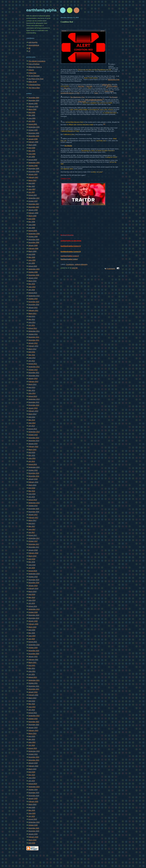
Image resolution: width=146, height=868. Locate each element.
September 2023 (34, 751)
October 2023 (33, 754)
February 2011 (33, 310)
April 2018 (32, 559)
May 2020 (32, 633)
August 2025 (33, 819)
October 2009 (33, 272)
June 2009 (32, 260)
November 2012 (34, 373)
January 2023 (33, 728)
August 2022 (33, 713)
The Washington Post (77, 97)
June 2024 (32, 778)
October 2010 (33, 299)
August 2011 (33, 328)
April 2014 (32, 417)
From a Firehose (34, 64)
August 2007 (33, 195)
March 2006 (32, 145)
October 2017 (33, 541)
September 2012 (34, 367)
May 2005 (32, 115)
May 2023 (32, 739)
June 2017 (32, 529)
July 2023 (32, 745)
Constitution (70, 264)
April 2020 (32, 630)
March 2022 (32, 698)
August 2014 (33, 429)
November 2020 (34, 651)
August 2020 (33, 642)
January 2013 (33, 378)
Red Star (89, 86)
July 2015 (32, 461)
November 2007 (34, 204)
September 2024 (34, 787)
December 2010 (34, 305)
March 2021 (32, 662)
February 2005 (33, 106)
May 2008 (32, 222)
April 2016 (32, 488)
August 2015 (33, 464)
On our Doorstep (34, 76)
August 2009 (33, 266)
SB (29, 48)
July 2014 (32, 426)
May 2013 (32, 390)
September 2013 (34, 399)
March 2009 (32, 251)
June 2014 (32, 423)
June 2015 (32, 458)
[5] (107, 88)
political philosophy (81, 264)
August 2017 (33, 535)
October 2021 (33, 683)
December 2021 (34, 689)
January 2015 (33, 444)
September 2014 (34, 432)
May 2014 (32, 420)
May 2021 (32, 668)
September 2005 (34, 127)
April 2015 (32, 452)
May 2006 (32, 151)
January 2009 (33, 245)
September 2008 (34, 234)
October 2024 (33, 790)
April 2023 (32, 736)
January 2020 (33, 621)
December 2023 (34, 760)
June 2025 (32, 813)
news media (82, 101)
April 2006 (32, 148)
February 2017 (33, 518)
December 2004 (34, 100)
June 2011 (32, 322)
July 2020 (32, 639)
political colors (106, 84)
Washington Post (114, 79)
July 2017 (32, 532)
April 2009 (32, 254)
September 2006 (34, 163)
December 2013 (34, 405)
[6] (103, 99)
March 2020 (32, 627)
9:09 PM (75, 268)
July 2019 (32, 603)
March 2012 (32, 349)
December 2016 (34, 512)
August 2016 (33, 500)
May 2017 (32, 526)
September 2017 (34, 538)
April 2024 (32, 772)
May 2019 (32, 597)
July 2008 (32, 228)
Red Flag (81, 86)
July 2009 (32, 263)
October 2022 (33, 719)
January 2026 (33, 834)
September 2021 (34, 680)
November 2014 (34, 438)
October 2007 (33, 201)
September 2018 (34, 574)
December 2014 (34, 441)
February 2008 (33, 213)
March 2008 (32, 216)
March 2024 (32, 769)
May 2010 (32, 284)
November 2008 (34, 239)
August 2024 (33, 784)
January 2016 (33, 479)
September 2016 (34, 503)
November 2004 (34, 98)
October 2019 (33, 612)
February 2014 (33, 411)
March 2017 (32, 520)
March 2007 (32, 180)
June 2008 (32, 225)
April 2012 (32, 352)
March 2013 (32, 384)
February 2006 (33, 142)
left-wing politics (112, 86)
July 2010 (32, 290)
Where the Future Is (35, 67)
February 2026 (33, 837)
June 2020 (32, 636)
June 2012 (32, 358)
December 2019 (34, 618)
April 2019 (32, 594)
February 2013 (33, 381)
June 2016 (32, 494)
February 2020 (33, 624)
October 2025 (33, 825)
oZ (29, 51)
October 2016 (33, 506)
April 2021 (32, 665)
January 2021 (33, 656)
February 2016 (33, 482)
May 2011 (32, 319)
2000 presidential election (93, 99)
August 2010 (33, 293)
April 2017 (32, 523)
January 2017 (33, 515)
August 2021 (33, 677)
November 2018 (34, 580)
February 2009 (33, 248)
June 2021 (32, 671)
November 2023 (34, 757)
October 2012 (33, 370)
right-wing (67, 88)
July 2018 (32, 568)
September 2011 (34, 331)
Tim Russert (113, 97)
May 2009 (32, 257)
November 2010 (34, 302)
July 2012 (32, 361)
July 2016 (32, 497)
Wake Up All (33, 82)
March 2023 (32, 733)
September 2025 (34, 822)
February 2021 (33, 660)
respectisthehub (34, 45)
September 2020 (34, 645)
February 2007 (33, 177)
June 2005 (32, 118)
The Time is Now (34, 88)
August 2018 (33, 571)
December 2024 (34, 796)
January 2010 (33, 278)
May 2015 (32, 455)
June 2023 (32, 742)
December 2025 (34, 831)
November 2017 (34, 544)
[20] (104, 124)
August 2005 (33, 124)
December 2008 (34, 242)
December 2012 (34, 376)
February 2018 (33, 553)
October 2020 (33, 648)
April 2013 (32, 387)
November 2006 (34, 168)
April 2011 (32, 316)
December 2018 (34, 583)
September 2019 (34, 609)
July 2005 (32, 121)
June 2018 (32, 565)
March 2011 (32, 313)
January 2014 (33, 408)
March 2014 (32, 414)
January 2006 (33, 139)
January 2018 (33, 550)
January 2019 (33, 586)
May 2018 (32, 562)
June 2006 (32, 154)
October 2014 (33, 435)
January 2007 (33, 174)
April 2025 (32, 807)
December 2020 (34, 654)
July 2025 (32, 816)
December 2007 (34, 207)
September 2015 (34, 467)
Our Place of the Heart (36, 79)
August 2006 (33, 160)
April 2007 (32, 183)
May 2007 (32, 186)
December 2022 (34, 725)
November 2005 (34, 133)
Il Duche (31, 70)
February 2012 (33, 346)
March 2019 (32, 591)
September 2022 (34, 716)
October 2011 (33, 334)
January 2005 (33, 103)
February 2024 (33, 766)
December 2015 (34, 476)
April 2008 (32, 219)
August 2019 (33, 606)
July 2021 (32, 674)
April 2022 (32, 701)
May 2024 (32, 775)
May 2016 (32, 491)
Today (96, 93)
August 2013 (33, 396)
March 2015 (32, 449)
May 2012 (32, 355)
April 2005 (32, 112)
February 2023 (33, 730)
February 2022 (33, 695)
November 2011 (34, 337)
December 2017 (34, 547)
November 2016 (34, 509)
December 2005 (34, 136)
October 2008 (33, 236)
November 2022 (34, 722)
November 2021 (34, 686)
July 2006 (32, 157)
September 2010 (34, 296)
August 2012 (33, 364)
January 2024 (33, 763)
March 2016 (32, 485)
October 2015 (33, 470)
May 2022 (32, 704)
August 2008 (33, 231)
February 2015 (33, 446)
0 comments (111, 268)
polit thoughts (33, 42)
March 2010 (32, 281)
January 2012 (33, 343)
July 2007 (32, 192)
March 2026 (32, 840)
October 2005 (33, 130)
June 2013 (32, 393)
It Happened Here (34, 85)
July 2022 (32, 710)
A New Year (32, 73)
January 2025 (33, 798)
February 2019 (33, 588)
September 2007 (34, 198)
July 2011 (32, 325)
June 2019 (32, 600)
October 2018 (33, 577)
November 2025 (34, 828)
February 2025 (33, 801)
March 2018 (32, 556)
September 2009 (34, 269)
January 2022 (33, 692)
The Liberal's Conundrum (37, 61)
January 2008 (33, 210)
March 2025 (32, 804)
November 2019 (34, 615)
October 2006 (33, 166)
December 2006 (34, 171)
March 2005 (32, 109)
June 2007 (32, 189)
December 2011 (34, 340)
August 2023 (33, 748)
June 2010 (32, 287)
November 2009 (34, 275)
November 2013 (34, 402)
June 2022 (32, 707)
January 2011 (33, 308)
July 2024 (32, 781)
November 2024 (34, 793)
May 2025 (32, 810)
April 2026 (32, 843)
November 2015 (34, 473)
